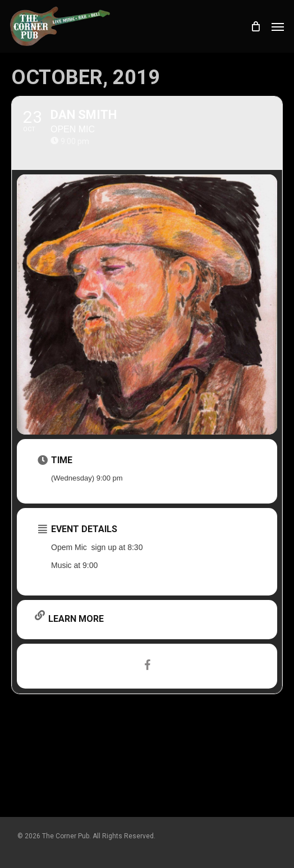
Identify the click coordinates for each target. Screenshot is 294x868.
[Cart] (255, 26)
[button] (278, 26)
